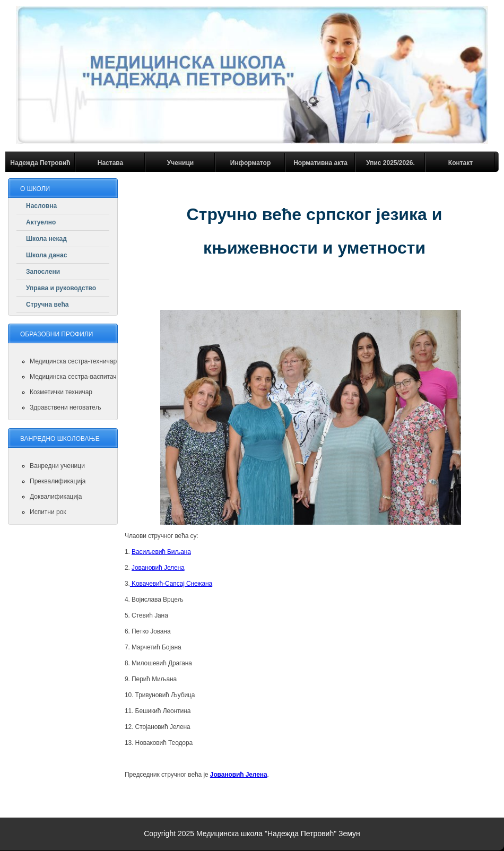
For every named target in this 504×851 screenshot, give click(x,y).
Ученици (180, 163)
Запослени (43, 272)
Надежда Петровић (40, 163)
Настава (110, 163)
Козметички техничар (61, 392)
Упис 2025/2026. (390, 163)
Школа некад (46, 239)
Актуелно (41, 222)
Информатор (251, 163)
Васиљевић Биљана (161, 552)
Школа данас (46, 255)
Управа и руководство (61, 288)
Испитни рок (48, 512)
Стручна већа (47, 305)
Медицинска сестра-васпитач (73, 377)
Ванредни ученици (57, 466)
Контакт (460, 163)
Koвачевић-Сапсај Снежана (171, 584)
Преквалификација (58, 481)
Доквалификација (56, 497)
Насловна (41, 206)
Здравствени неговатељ (66, 407)
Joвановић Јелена (158, 568)
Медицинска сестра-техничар (73, 361)
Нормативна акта (320, 163)
